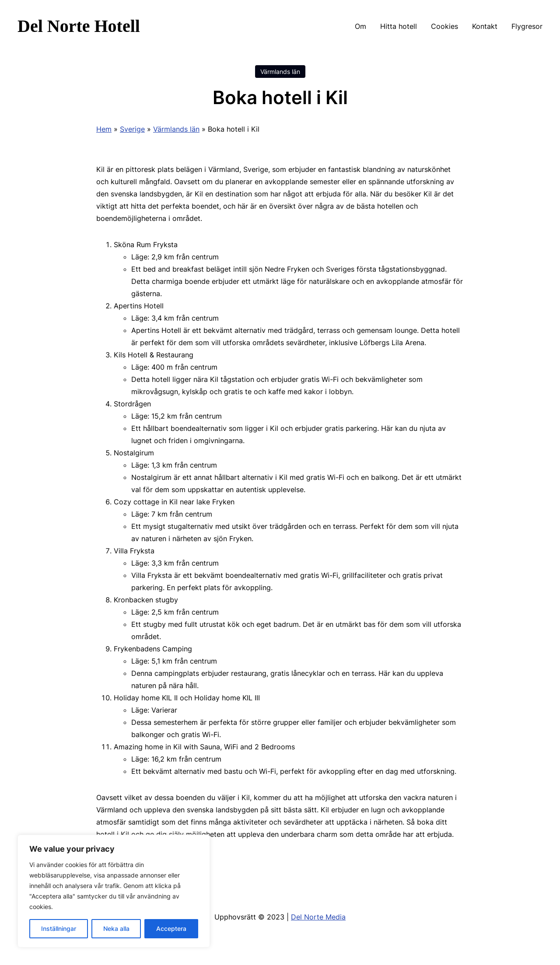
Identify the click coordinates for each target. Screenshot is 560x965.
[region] (114, 891)
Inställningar (59, 928)
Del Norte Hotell (79, 26)
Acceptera (171, 928)
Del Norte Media (318, 917)
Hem (104, 129)
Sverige (132, 129)
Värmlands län (280, 72)
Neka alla (116, 928)
